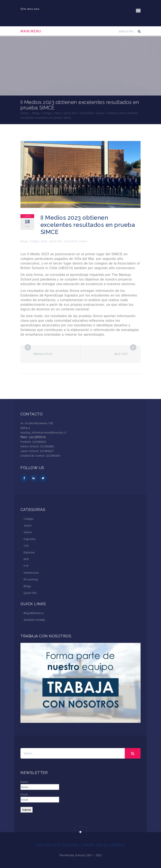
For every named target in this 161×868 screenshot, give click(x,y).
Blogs (24, 241)
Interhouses (31, 573)
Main (44, 241)
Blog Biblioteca (34, 613)
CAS (26, 546)
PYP (26, 566)
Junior (28, 525)
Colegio (35, 241)
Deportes (30, 539)
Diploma (29, 552)
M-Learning (31, 579)
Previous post (43, 354)
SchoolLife (71, 241)
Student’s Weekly (34, 620)
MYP (26, 559)
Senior (83, 241)
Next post (121, 354)
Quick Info (56, 241)
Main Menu (31, 31)
